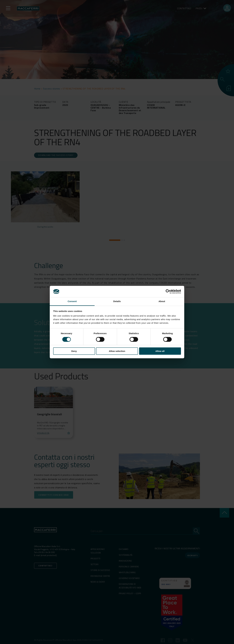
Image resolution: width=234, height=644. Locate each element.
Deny (74, 351)
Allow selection (117, 351)
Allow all (160, 351)
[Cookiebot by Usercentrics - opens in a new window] (168, 292)
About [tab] (162, 301)
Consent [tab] (72, 301)
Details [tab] (117, 301)
